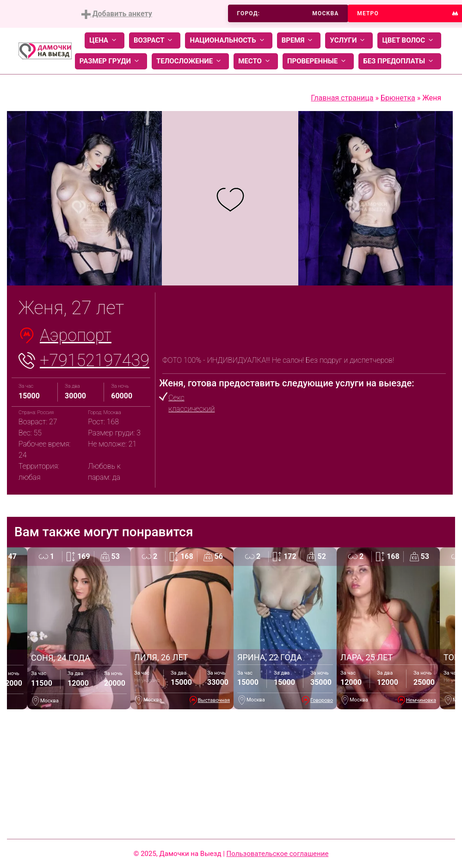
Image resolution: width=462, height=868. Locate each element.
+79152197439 (95, 360)
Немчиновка (421, 700)
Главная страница (342, 98)
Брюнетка (398, 98)
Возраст (155, 40)
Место (256, 61)
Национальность (228, 40)
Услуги (349, 40)
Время (299, 40)
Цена (105, 40)
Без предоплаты (400, 61)
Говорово (322, 700)
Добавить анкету (117, 14)
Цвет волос (409, 40)
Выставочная (214, 700)
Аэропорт (76, 335)
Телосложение (190, 61)
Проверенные (318, 61)
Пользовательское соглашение (278, 854)
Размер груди (111, 61)
